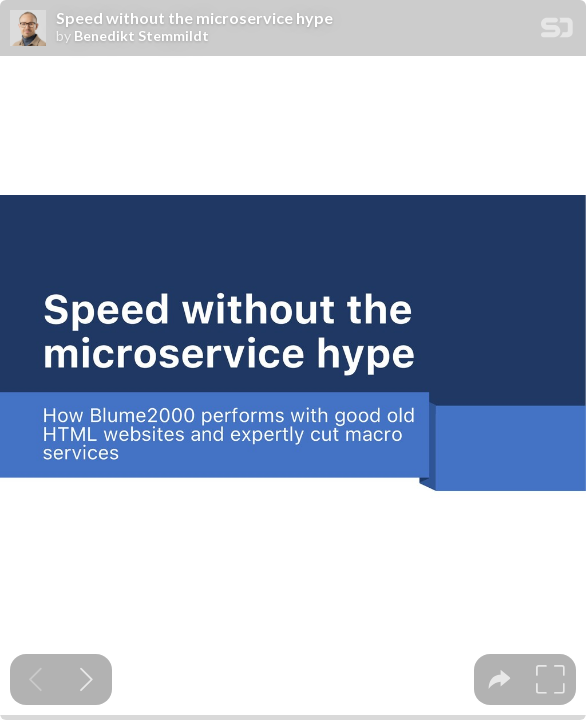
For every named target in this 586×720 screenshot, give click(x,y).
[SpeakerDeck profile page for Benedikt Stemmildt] (28, 29)
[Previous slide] (35, 679)
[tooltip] (499, 679)
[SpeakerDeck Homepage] (557, 31)
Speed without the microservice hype (194, 18)
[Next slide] (86, 679)
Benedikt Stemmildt (141, 36)
